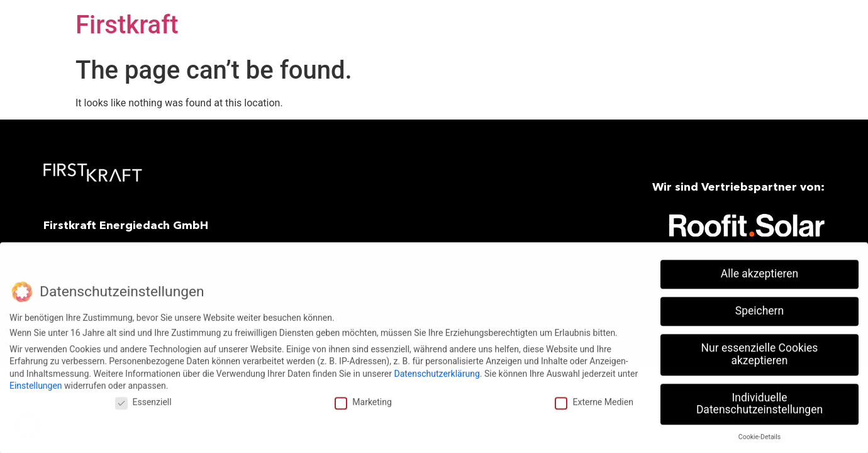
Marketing (363, 399)
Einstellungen (36, 383)
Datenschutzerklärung (437, 370)
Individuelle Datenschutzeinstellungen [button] (759, 400)
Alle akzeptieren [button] (760, 271)
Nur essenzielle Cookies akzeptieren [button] (760, 351)
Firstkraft (127, 25)
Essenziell (143, 399)
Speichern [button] (759, 308)
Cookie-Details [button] (759, 434)
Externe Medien (594, 399)
